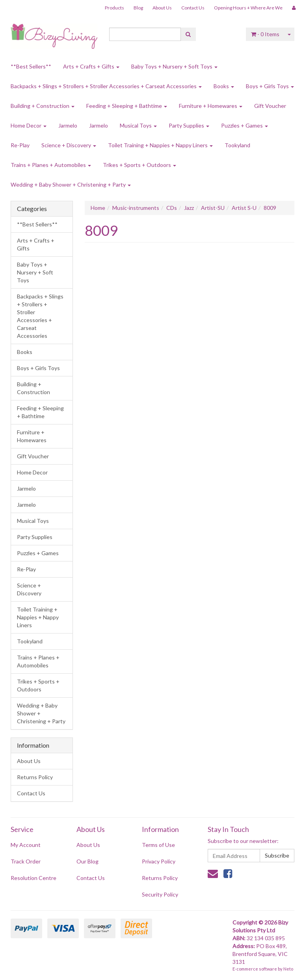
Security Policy (160, 894)
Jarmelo (68, 125)
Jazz (189, 208)
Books (224, 86)
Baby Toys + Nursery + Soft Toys (174, 66)
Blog (138, 8)
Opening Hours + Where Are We (248, 8)
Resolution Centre (33, 878)
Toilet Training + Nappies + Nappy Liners (160, 145)
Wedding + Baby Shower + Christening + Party (71, 184)
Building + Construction (43, 106)
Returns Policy (35, 777)
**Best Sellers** (31, 66)
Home (98, 208)
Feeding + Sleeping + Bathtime (127, 106)
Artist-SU (213, 208)
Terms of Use (158, 845)
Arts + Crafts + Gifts (91, 66)
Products (114, 8)
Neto (288, 969)
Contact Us (193, 8)
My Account (26, 845)
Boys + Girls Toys (270, 86)
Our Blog (87, 861)
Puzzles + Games (245, 125)
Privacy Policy (159, 861)
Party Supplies (189, 125)
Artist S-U (244, 208)
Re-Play (20, 145)
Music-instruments (136, 208)
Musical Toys (138, 125)
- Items (265, 34)
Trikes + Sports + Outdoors (139, 165)
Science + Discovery (69, 145)
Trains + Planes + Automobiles (51, 165)
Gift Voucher (270, 106)
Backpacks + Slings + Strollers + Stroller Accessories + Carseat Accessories (106, 86)
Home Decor (29, 125)
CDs (172, 208)
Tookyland (237, 145)
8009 (270, 208)
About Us (162, 8)
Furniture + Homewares (211, 106)
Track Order (26, 861)
